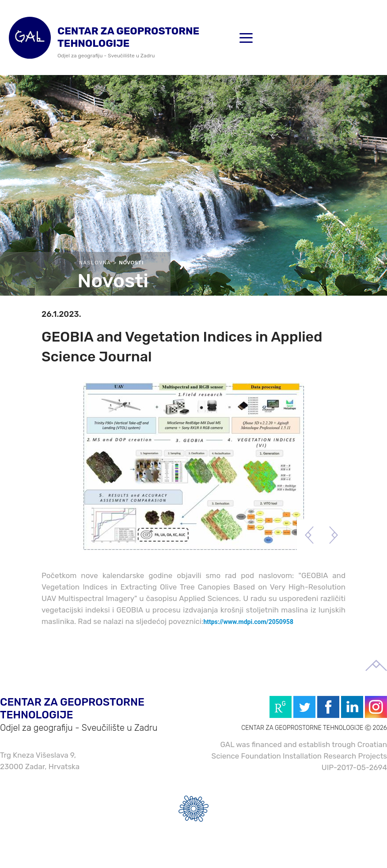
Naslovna (95, 263)
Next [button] (333, 535)
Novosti (131, 263)
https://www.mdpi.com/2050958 (248, 622)
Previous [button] (309, 535)
